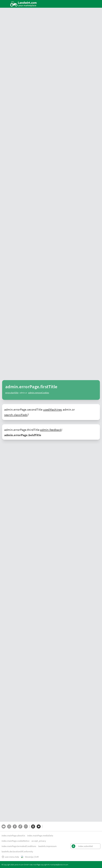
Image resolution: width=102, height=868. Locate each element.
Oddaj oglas (7, 755)
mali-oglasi (30, 52)
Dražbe (4, 745)
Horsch (37, 584)
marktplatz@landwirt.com (11, 865)
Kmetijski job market (10, 786)
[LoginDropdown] (93, 4)
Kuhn (88, 581)
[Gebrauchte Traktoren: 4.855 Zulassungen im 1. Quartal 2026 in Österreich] (23, 400)
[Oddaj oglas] (83, 4)
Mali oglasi (6, 739)
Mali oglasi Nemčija (10, 810)
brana (22, 481)
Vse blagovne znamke (10, 752)
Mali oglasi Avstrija (9, 804)
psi (49, 543)
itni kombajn (42, 497)
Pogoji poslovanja (10, 849)
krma (23, 538)
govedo (34, 543)
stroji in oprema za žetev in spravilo (82, 535)
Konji (4, 780)
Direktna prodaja (9, 789)
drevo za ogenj (34, 538)
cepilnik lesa (75, 478)
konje (40, 543)
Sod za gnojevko (60, 745)
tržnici (13, 448)
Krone (93, 581)
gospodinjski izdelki (12, 538)
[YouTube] (4, 834)
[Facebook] (15, 834)
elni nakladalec (29, 503)
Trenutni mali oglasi (12, 252)
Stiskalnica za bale (61, 739)
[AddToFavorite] (41, 73)
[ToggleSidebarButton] (5, 4)
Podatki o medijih (17, 843)
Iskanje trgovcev (60, 52)
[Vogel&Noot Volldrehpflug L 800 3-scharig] (23, 101)
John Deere (46, 468)
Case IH (24, 581)
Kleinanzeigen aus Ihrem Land (17, 183)
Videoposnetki (77, 52)
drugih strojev (28, 555)
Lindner (17, 581)
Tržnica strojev (8, 733)
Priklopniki (58, 755)
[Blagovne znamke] (39, 834)
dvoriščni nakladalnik (46, 500)
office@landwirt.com (38, 688)
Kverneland (17, 584)
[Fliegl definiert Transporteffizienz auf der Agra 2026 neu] (67, 400)
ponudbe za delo (87, 543)
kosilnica (44, 471)
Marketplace (44, 52)
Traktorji (57, 733)
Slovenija (5, 820)
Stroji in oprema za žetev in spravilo (16, 770)
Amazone (26, 584)
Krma (4, 783)
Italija (95, 612)
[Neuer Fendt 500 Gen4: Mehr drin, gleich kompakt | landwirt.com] (23, 345)
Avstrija (5, 801)
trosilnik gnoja (71, 493)
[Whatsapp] (26, 834)
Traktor (5, 767)
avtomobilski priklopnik (42, 484)
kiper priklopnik (24, 484)
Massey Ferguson (57, 581)
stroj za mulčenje (27, 487)
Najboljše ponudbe (12, 64)
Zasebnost (53, 843)
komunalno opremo (12, 555)
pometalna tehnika (64, 500)
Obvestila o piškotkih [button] (37, 843)
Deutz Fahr (80, 581)
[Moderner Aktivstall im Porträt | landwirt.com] (67, 345)
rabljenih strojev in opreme (40, 578)
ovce (45, 543)
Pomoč (7, 854)
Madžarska (8, 615)
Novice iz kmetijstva (12, 371)
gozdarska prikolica (60, 478)
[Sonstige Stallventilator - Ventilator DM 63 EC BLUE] (67, 101)
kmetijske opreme (67, 552)
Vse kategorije (7, 749)
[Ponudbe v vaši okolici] (35, 4)
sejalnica (39, 487)
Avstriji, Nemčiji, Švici (83, 612)
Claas (71, 468)
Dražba (90, 52)
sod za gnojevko (58, 493)
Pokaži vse (93, 64)
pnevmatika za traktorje (45, 490)
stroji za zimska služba (82, 500)
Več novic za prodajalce (89, 427)
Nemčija (5, 807)
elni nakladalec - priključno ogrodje (53, 503)
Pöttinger (8, 584)
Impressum (25, 849)
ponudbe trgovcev (13, 52)
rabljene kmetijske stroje (83, 441)
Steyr (90, 578)
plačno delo (20, 547)
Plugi (55, 742)
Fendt (54, 468)
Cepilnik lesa (58, 749)
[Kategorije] (33, 834)
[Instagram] (9, 834)
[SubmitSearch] (75, 4)
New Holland (62, 468)
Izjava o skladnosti (41, 849)
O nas (4, 843)
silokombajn (71, 497)
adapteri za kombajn (57, 497)
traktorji (64, 535)
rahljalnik (29, 481)
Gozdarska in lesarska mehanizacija (16, 773)
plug (36, 481)
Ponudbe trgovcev (9, 736)
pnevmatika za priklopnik (66, 490)
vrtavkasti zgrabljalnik (57, 471)
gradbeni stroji (53, 535)
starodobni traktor (82, 468)
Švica (4, 814)
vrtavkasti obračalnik (76, 471)
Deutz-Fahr (58, 789)
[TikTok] (20, 834)
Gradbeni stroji (59, 752)
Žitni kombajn (59, 736)
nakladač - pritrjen (76, 503)
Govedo (5, 776)
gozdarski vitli (46, 478)
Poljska (5, 823)
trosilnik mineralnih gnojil (39, 493)
